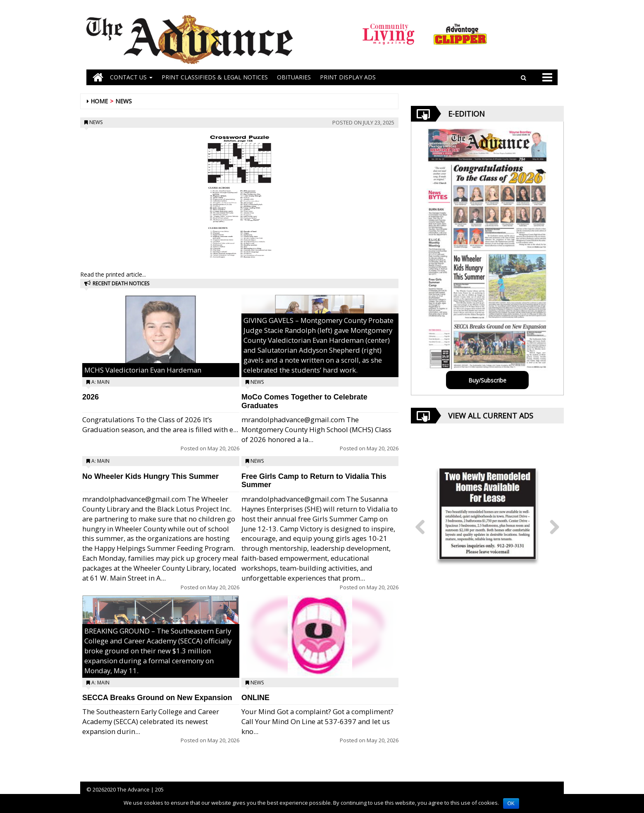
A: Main (100, 382)
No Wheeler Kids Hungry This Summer (150, 476)
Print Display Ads (348, 77)
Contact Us (131, 77)
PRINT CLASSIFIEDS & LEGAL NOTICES (215, 77)
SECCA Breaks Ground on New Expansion (157, 698)
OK (511, 803)
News (124, 101)
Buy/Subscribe (487, 380)
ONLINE (255, 698)
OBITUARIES (294, 77)
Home (99, 101)
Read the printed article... (113, 274)
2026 (91, 397)
